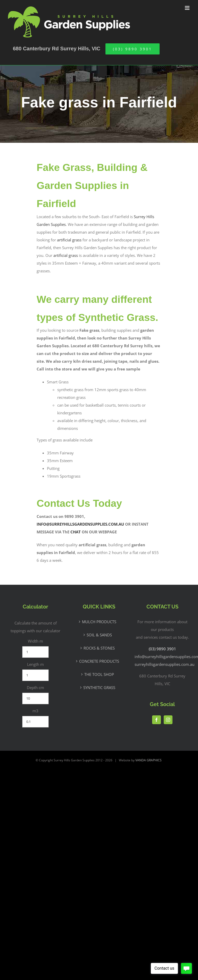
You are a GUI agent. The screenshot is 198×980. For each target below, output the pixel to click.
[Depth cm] (35, 698)
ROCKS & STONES (99, 648)
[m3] (35, 722)
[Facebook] (156, 720)
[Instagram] (168, 720)
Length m (35, 664)
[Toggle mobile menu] (188, 8)
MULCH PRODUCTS (99, 622)
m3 (35, 711)
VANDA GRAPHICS (148, 760)
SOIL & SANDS (99, 635)
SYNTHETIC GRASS (99, 687)
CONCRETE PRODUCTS (99, 661)
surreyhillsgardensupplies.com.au (164, 664)
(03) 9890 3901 (162, 649)
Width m (35, 641)
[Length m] (35, 675)
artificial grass (69, 240)
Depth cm (35, 687)
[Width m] (35, 652)
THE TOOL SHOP (99, 674)
